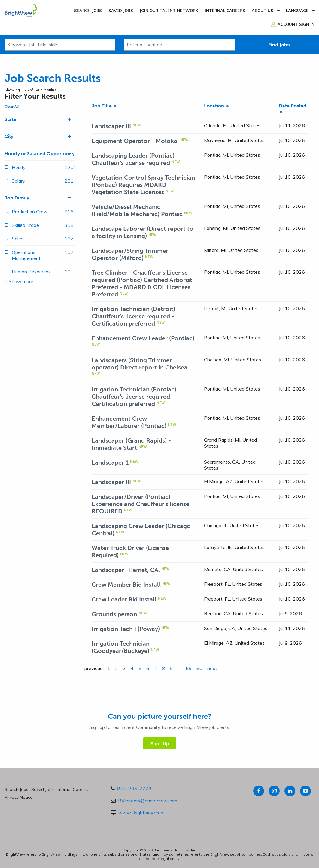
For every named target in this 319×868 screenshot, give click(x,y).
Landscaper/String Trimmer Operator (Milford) (130, 254)
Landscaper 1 (110, 462)
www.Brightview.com (141, 813)
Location (216, 106)
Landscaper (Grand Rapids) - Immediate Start (131, 444)
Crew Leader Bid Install (124, 599)
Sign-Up (160, 743)
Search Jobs (88, 11)
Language (297, 11)
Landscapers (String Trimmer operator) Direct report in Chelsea (140, 364)
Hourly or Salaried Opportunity (40, 154)
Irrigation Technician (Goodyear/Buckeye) (121, 647)
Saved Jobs (121, 11)
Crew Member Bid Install (126, 585)
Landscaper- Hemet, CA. (126, 570)
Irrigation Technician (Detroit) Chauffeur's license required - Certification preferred (133, 316)
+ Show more (19, 281)
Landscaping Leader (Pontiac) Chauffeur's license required (133, 159)
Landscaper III (111, 126)
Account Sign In (296, 24)
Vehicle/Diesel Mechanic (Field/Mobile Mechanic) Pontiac (137, 210)
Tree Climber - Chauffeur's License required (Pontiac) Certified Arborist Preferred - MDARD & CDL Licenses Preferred (142, 283)
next (212, 668)
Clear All (12, 107)
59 (189, 668)
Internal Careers (225, 11)
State (40, 119)
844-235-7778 (134, 789)
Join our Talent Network (169, 11)
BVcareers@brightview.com (148, 801)
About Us (263, 11)
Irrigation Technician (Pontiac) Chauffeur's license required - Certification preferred (134, 397)
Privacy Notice (18, 797)
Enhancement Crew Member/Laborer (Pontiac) (129, 422)
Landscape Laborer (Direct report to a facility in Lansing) (143, 232)
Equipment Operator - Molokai (135, 141)
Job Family (40, 198)
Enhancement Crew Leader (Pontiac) (143, 338)
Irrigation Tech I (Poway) (126, 629)
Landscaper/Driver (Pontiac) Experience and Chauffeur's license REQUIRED (140, 504)
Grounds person (114, 614)
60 (199, 668)
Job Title (104, 106)
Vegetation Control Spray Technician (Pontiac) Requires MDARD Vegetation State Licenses (143, 185)
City (40, 137)
